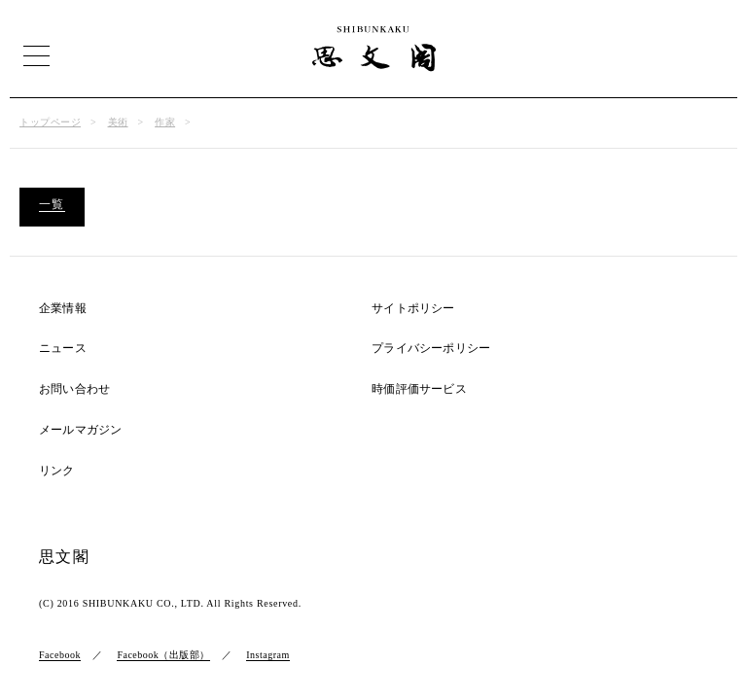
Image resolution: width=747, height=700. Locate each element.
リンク (57, 471)
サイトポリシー (413, 309)
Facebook (60, 655)
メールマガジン (80, 430)
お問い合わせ (74, 389)
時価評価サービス (419, 389)
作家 (165, 122)
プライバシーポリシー (431, 349)
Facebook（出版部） (163, 655)
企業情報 (63, 309)
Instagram (268, 655)
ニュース (63, 349)
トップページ (50, 122)
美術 (118, 122)
